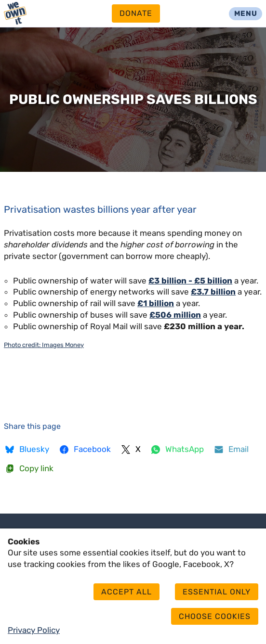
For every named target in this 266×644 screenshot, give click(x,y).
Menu (246, 13)
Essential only (217, 592)
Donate (136, 13)
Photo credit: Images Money (44, 345)
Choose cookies (215, 616)
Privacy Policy (34, 630)
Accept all (126, 592)
